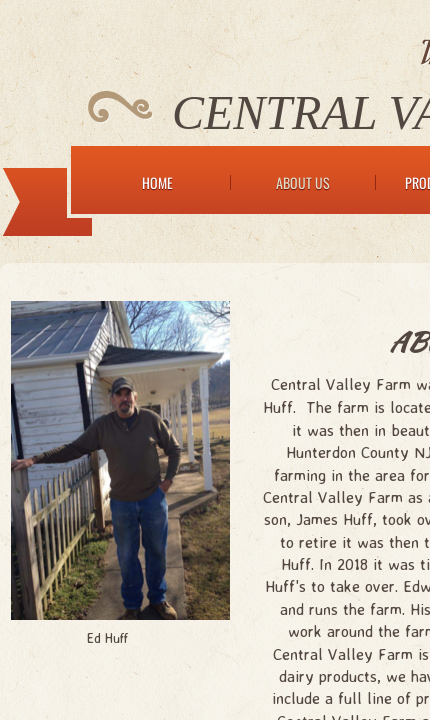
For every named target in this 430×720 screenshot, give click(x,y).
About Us (303, 182)
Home (157, 182)
